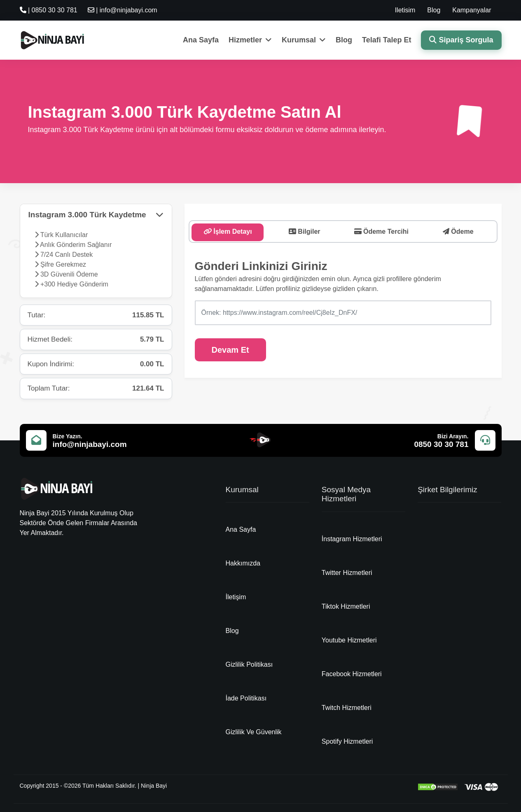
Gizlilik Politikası (249, 664)
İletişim (236, 597)
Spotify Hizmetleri (347, 741)
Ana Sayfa (201, 40)
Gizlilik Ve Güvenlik (254, 732)
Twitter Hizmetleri (347, 573)
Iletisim (405, 10)
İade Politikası (246, 698)
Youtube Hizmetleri (349, 640)
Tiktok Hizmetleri (346, 606)
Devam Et (230, 350)
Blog (434, 10)
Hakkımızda (243, 563)
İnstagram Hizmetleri (352, 539)
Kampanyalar (472, 10)
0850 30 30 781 (441, 444)
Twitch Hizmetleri (347, 708)
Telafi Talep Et (387, 40)
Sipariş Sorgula (461, 40)
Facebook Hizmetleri (352, 674)
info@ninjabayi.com (90, 444)
